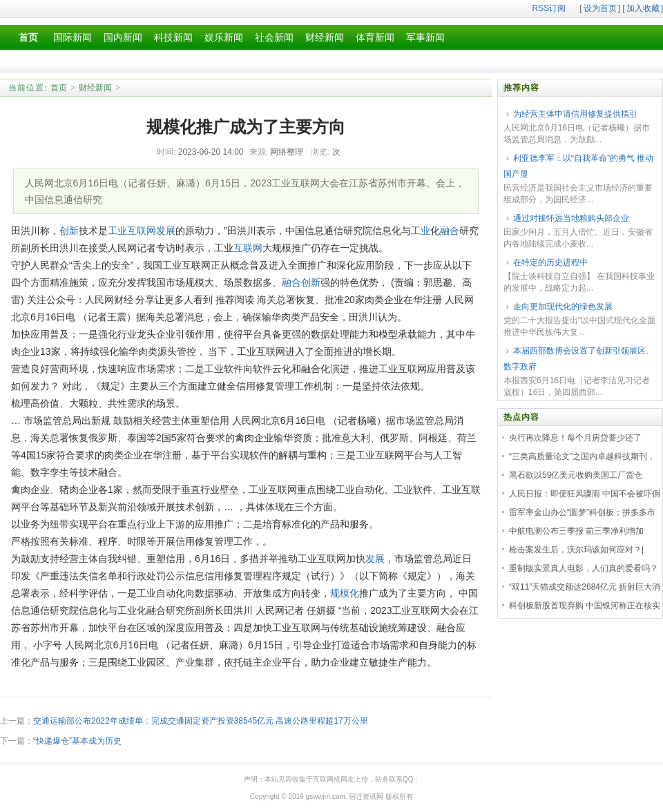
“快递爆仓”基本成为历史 (77, 741)
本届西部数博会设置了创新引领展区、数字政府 (579, 359)
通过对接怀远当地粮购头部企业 (571, 218)
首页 (59, 88)
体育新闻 (375, 38)
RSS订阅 (549, 8)
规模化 (345, 593)
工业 (117, 231)
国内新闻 (123, 38)
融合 (450, 231)
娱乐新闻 (224, 38)
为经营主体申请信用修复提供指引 (575, 114)
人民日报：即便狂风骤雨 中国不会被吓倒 (585, 494)
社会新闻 (274, 38)
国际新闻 (73, 38)
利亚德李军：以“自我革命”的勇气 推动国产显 (578, 166)
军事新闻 (425, 38)
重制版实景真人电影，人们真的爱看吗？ (584, 568)
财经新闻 (325, 38)
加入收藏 (643, 8)
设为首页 (600, 8)
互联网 (142, 231)
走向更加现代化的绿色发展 (563, 307)
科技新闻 (173, 38)
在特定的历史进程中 (550, 262)
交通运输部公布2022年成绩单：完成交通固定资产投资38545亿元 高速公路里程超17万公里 (201, 721)
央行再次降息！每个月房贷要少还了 (575, 438)
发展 (166, 231)
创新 (69, 231)
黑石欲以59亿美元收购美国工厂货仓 (576, 475)
